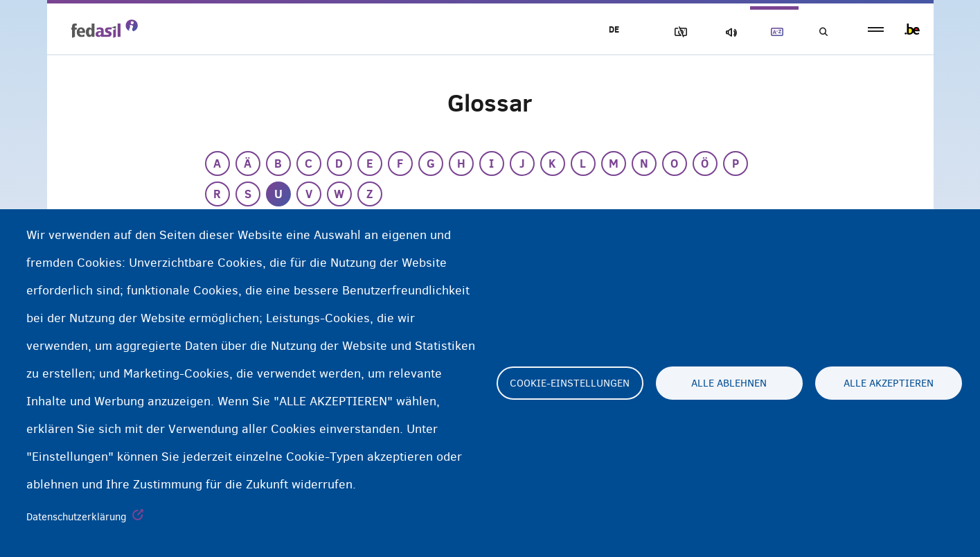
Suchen (823, 32)
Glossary (774, 32)
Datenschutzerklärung (77, 517)
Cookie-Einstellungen (570, 383)
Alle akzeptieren (889, 383)
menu (876, 29)
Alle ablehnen (729, 383)
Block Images (678, 32)
